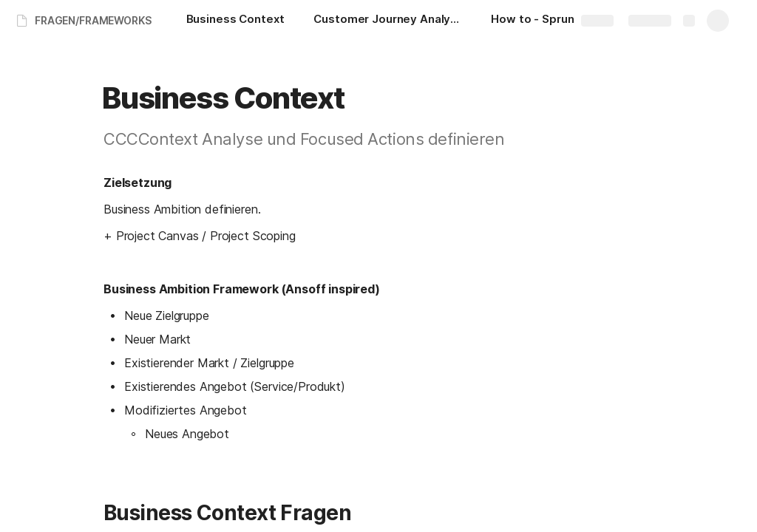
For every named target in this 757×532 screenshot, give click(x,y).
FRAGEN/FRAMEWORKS (93, 20)
